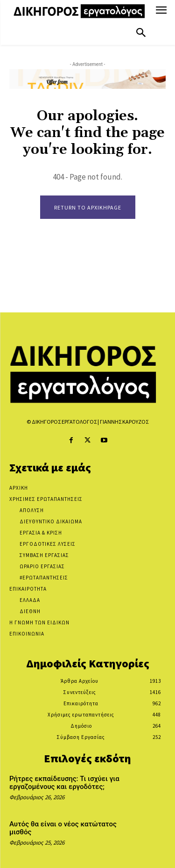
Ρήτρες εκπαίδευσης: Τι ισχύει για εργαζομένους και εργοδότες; (64, 783)
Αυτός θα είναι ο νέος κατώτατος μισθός (63, 828)
